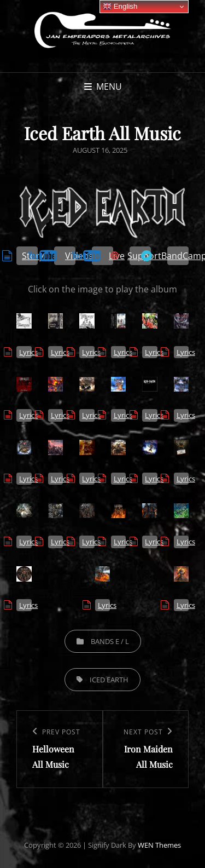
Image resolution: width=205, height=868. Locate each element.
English (120, 7)
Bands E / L (110, 641)
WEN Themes (159, 845)
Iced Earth (109, 680)
